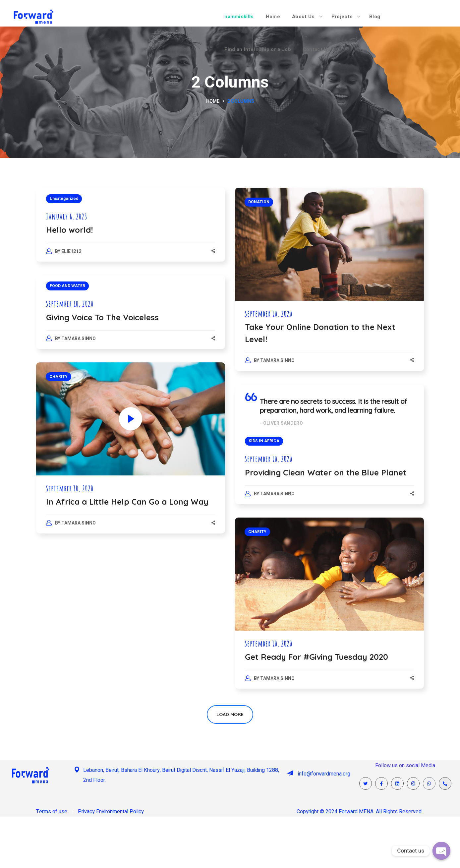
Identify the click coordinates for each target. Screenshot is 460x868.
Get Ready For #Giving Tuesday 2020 (316, 657)
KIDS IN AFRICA (264, 441)
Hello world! (69, 230)
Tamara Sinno (277, 361)
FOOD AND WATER (67, 286)
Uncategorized (64, 199)
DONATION (259, 202)
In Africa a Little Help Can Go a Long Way (127, 502)
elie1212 (71, 251)
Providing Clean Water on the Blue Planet (326, 472)
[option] (329, 574)
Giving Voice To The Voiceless (102, 317)
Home (213, 101)
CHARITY (58, 377)
